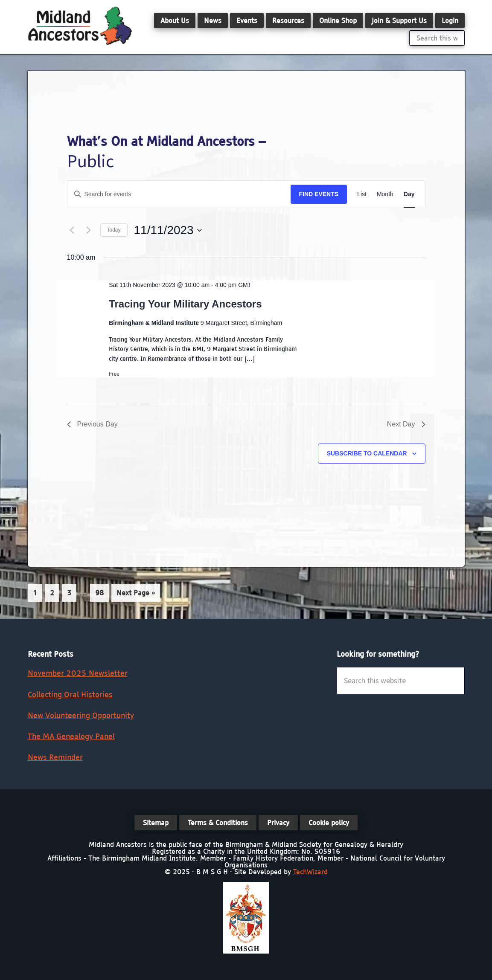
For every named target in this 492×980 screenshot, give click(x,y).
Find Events (319, 194)
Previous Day (92, 424)
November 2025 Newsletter (78, 673)
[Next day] (89, 230)
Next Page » (135, 594)
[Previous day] (72, 230)
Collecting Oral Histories (70, 694)
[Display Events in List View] (362, 194)
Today (114, 230)
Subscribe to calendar (367, 453)
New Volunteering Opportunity (81, 715)
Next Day (406, 424)
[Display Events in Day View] (409, 194)
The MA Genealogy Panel (71, 736)
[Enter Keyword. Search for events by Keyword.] (179, 194)
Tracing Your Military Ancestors (185, 304)
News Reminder (55, 757)
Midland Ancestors (80, 26)
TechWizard (310, 872)
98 (102, 592)
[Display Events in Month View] (385, 194)
